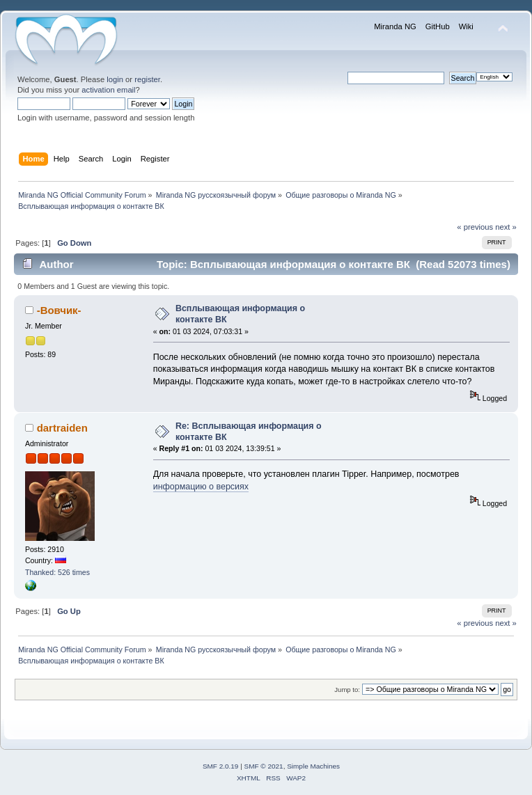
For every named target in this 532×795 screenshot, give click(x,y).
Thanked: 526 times (57, 572)
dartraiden (62, 428)
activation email (108, 90)
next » (506, 227)
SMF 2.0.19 (221, 766)
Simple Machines (313, 766)
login (115, 79)
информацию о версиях (201, 487)
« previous (475, 227)
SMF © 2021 (264, 766)
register (147, 79)
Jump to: (347, 690)
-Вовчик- (59, 310)
